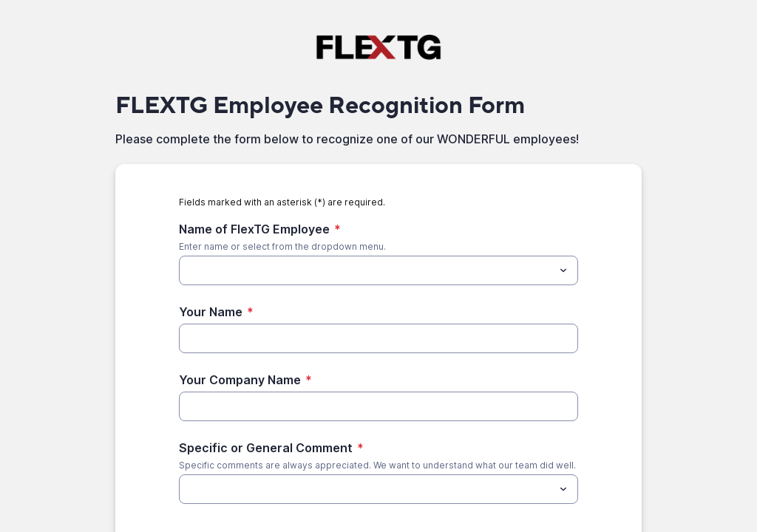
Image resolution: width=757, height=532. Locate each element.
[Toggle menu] (563, 270)
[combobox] (378, 270)
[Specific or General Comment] (366, 489)
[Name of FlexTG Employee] (366, 270)
